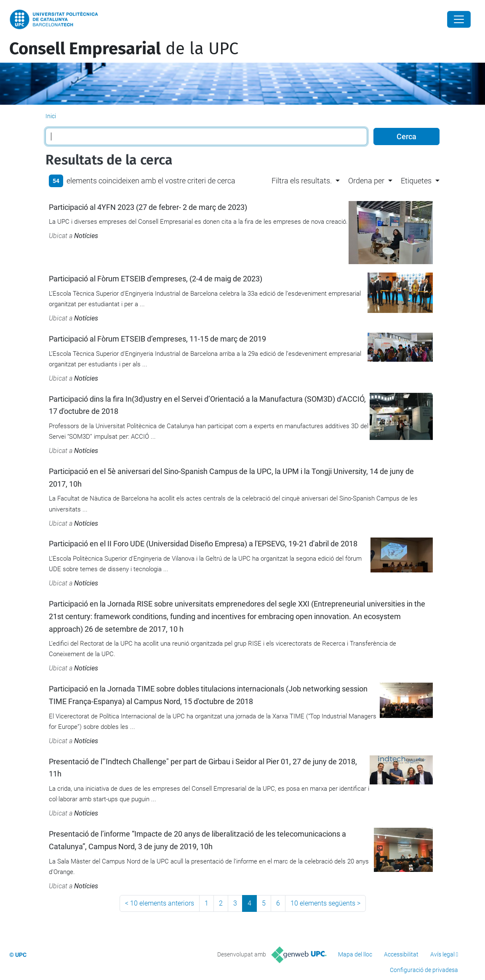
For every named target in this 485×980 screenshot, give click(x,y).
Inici (51, 116)
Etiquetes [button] (416, 181)
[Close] (459, 19)
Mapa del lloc (355, 954)
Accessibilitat (401, 954)
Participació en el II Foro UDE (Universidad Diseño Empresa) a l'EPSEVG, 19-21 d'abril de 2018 (203, 544)
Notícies (86, 236)
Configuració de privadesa (424, 970)
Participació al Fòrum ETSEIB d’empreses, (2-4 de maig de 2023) (156, 279)
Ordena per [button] (366, 181)
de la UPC (124, 49)
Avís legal (442, 954)
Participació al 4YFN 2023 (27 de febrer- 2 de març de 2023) (148, 207)
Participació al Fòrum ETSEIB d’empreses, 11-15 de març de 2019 (157, 339)
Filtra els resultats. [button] (302, 181)
